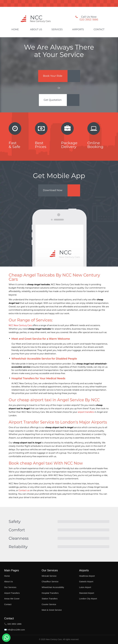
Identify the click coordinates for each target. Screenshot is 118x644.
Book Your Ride (53, 76)
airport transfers (86, 412)
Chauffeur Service (50, 581)
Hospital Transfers (50, 593)
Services (57, 30)
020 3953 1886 (89, 20)
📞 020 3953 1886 (13, 624)
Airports (78, 30)
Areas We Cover (12, 599)
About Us (36, 30)
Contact (99, 30)
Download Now (53, 190)
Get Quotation (53, 100)
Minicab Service (49, 576)
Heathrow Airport (87, 576)
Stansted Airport (87, 593)
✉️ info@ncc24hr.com (15, 630)
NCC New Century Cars (20, 325)
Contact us (24, 490)
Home (15, 30)
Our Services (10, 587)
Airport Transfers (12, 593)
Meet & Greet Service (52, 610)
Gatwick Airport (86, 581)
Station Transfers (50, 599)
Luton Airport (85, 587)
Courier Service (49, 604)
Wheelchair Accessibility (53, 587)
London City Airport (88, 599)
